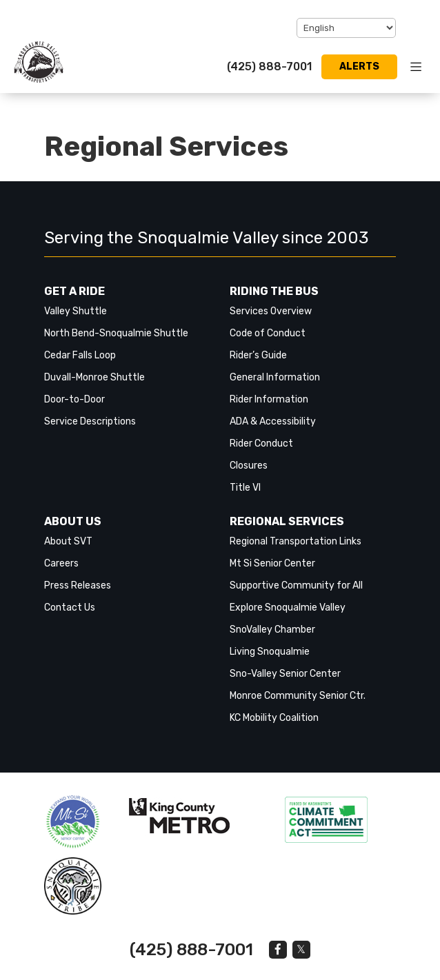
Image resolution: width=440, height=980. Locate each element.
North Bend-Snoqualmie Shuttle (116, 333)
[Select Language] (346, 28)
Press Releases (78, 585)
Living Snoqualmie (270, 652)
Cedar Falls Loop (80, 355)
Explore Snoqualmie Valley (288, 608)
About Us (73, 521)
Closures (249, 466)
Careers (61, 563)
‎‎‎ (73, 822)
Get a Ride (74, 291)
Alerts (359, 67)
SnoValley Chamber (272, 630)
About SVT (68, 541)
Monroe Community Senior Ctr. (298, 696)
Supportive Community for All (296, 585)
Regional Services (287, 521)
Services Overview (271, 311)
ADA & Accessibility (273, 421)
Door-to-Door (74, 399)
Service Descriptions (90, 421)
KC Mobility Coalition (274, 718)
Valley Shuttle (76, 311)
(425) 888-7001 (269, 67)
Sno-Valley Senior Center (285, 674)
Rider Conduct (261, 443)
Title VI (245, 488)
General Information (275, 377)
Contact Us (70, 608)
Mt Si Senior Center (272, 563)
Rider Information (269, 399)
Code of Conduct (268, 333)
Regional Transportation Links (296, 541)
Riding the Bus (274, 291)
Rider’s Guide (258, 355)
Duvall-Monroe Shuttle (94, 377)
